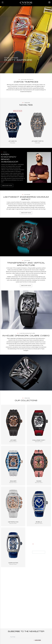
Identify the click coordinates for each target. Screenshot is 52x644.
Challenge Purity (39, 440)
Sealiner (13, 481)
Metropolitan (13, 522)
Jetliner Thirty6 (38, 141)
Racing (39, 481)
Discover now (7, 185)
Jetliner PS (13, 141)
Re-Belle (39, 522)
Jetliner (13, 440)
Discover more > (13, 442)
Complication (13, 563)
